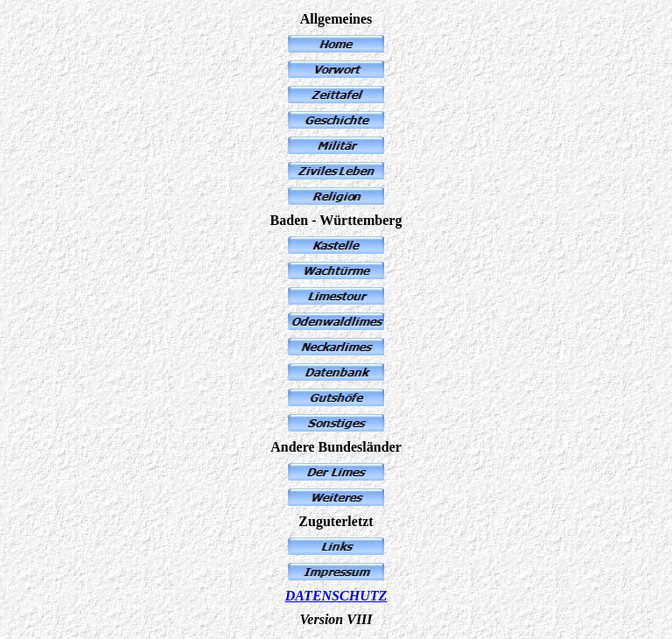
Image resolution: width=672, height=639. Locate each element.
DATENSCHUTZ (336, 596)
